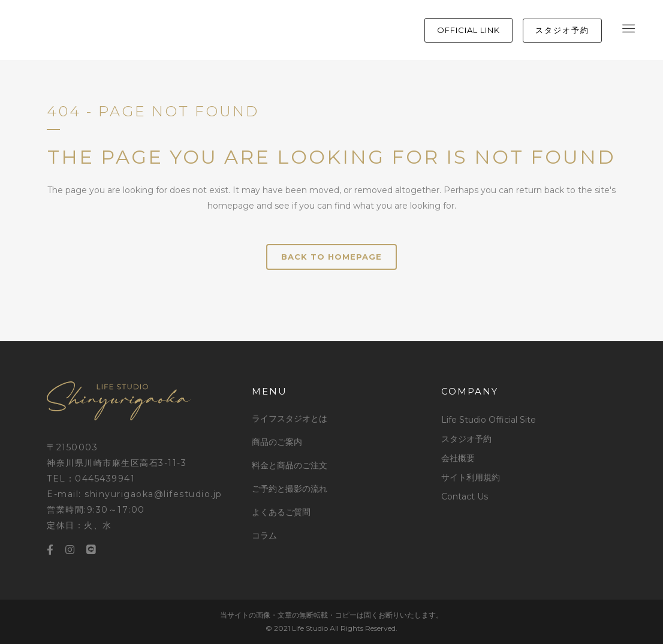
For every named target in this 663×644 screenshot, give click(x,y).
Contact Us (465, 496)
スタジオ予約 (466, 439)
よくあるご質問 (281, 512)
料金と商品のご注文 (290, 465)
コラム (264, 535)
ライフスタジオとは (290, 419)
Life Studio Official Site (489, 420)
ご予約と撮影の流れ (290, 489)
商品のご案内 (277, 442)
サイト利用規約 (471, 477)
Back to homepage (332, 257)
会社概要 (458, 458)
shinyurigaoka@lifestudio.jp (153, 494)
